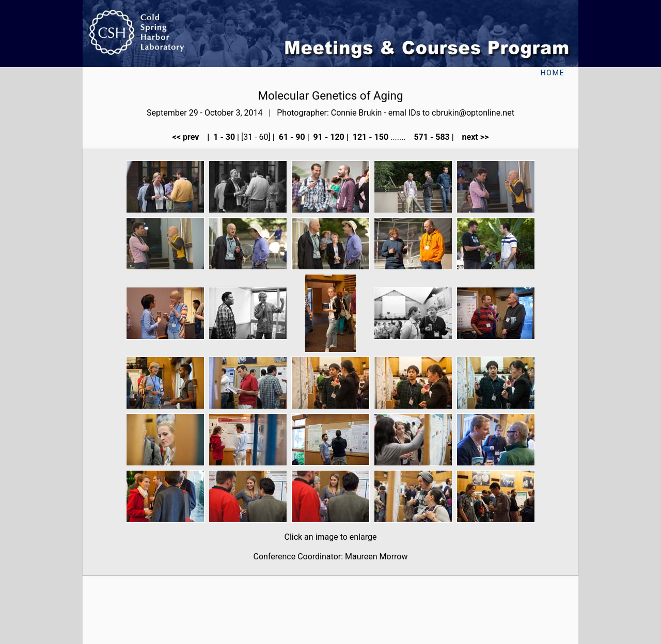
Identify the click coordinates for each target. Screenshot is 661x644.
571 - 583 (430, 137)
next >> (473, 137)
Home (552, 73)
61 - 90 (291, 137)
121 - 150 (369, 137)
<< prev (189, 137)
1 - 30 (223, 137)
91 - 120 (328, 137)
